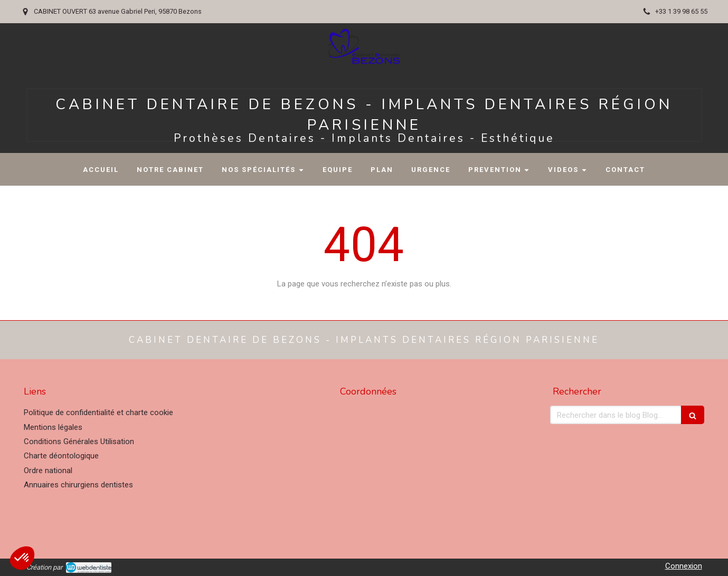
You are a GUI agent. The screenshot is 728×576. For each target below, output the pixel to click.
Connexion (684, 566)
